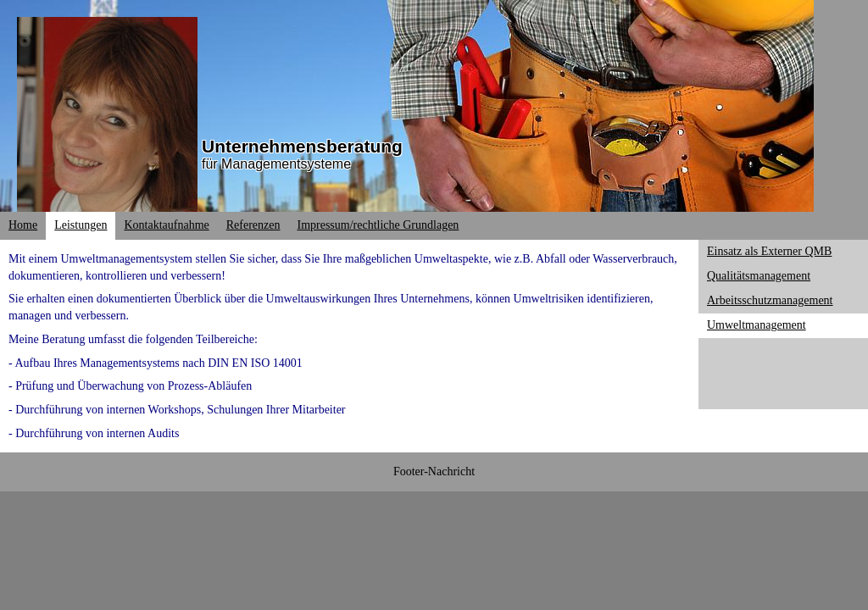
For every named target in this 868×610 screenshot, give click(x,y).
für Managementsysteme (276, 164)
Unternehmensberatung (302, 146)
